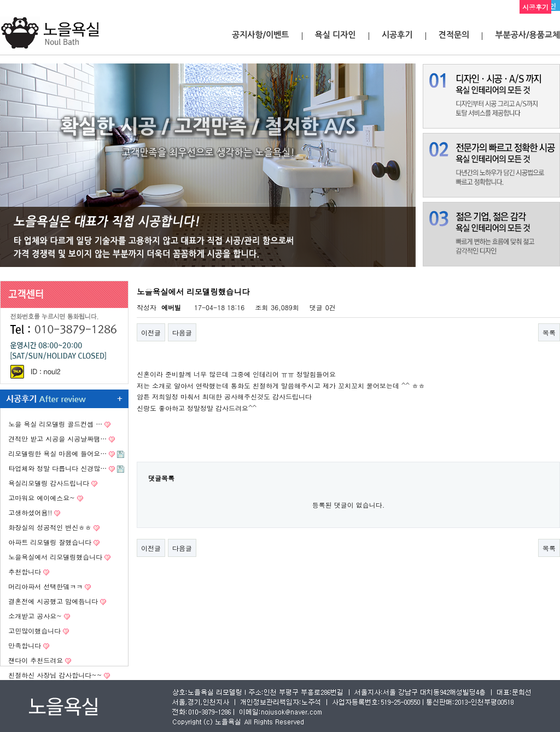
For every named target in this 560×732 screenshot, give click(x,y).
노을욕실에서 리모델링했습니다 (55, 557)
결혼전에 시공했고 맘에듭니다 (53, 601)
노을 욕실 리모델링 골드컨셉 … (55, 424)
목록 (549, 332)
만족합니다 (25, 645)
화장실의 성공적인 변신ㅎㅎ (50, 527)
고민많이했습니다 (34, 631)
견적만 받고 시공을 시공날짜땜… (57, 438)
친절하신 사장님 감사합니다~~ (55, 675)
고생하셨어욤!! (30, 512)
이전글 (151, 332)
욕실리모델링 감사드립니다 (49, 483)
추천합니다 (25, 571)
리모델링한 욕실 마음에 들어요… (57, 453)
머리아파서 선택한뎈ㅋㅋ (45, 586)
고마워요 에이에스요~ (42, 498)
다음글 (182, 332)
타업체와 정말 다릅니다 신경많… (57, 468)
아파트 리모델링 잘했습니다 (50, 542)
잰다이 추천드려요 (36, 660)
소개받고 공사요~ (35, 616)
